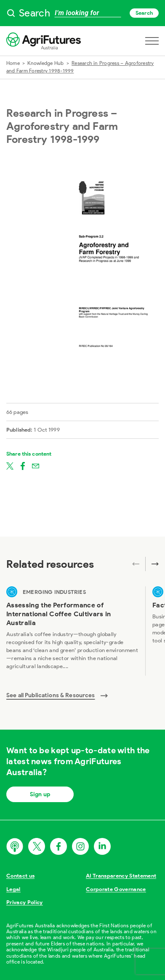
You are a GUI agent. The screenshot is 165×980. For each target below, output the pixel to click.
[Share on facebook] (23, 465)
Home (13, 63)
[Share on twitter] (10, 465)
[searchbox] (82, 13)
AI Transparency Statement (121, 876)
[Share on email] (36, 465)
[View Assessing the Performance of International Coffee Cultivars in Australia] (72, 631)
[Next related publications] (152, 564)
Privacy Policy (25, 902)
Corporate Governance (116, 889)
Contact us (20, 876)
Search (144, 13)
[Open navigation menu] (152, 41)
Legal (13, 889)
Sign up (40, 794)
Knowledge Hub (45, 63)
